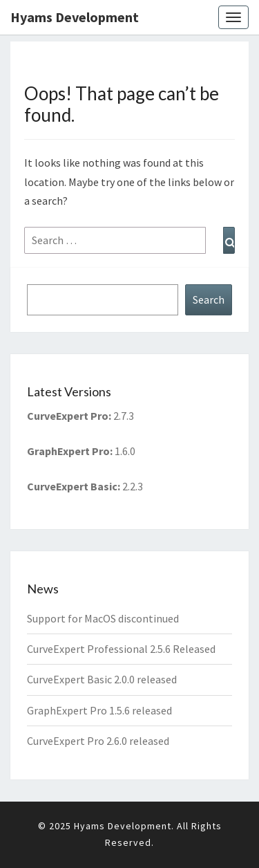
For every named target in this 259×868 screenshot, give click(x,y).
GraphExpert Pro (68, 451)
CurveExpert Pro (68, 416)
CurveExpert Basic (72, 486)
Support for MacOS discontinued (103, 618)
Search (209, 299)
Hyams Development (75, 17)
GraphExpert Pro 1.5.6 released (99, 710)
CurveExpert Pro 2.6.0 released (98, 741)
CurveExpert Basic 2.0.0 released (102, 679)
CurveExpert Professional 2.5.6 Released (121, 649)
